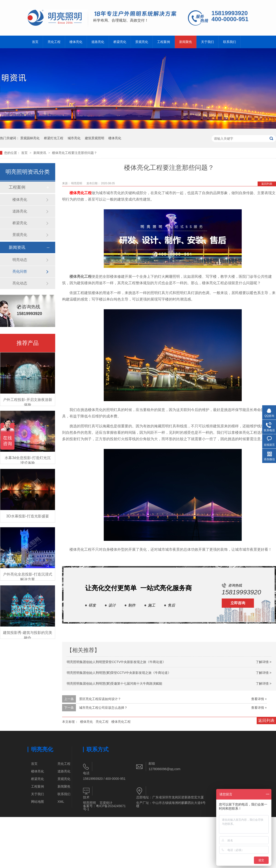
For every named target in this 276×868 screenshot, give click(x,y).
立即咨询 (238, 603)
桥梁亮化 (120, 42)
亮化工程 (54, 42)
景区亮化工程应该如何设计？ (100, 699)
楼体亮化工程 (80, 193)
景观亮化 (142, 42)
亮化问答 (20, 271)
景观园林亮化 (30, 138)
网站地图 (37, 802)
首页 (35, 42)
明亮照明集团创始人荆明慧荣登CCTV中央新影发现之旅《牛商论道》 (116, 662)
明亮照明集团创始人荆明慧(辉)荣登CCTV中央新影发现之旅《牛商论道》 (119, 673)
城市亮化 (74, 138)
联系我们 (230, 42)
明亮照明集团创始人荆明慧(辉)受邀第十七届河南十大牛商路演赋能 (114, 684)
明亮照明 (77, 183)
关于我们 (207, 42)
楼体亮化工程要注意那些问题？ (75, 153)
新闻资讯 (40, 153)
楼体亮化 (76, 42)
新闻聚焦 (186, 42)
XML (61, 802)
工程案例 (164, 42)
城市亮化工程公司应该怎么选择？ (103, 708)
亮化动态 (20, 283)
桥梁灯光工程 (54, 138)
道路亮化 (98, 42)
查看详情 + (259, 699)
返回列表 (267, 184)
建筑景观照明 (95, 138)
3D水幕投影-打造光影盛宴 (28, 516)
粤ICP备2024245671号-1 (104, 808)
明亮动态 (20, 260)
